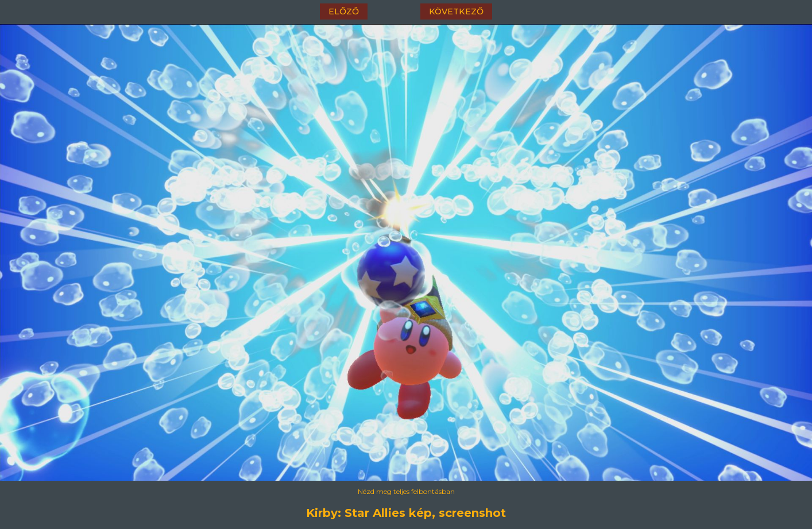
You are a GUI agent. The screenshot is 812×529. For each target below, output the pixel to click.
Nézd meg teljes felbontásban (406, 491)
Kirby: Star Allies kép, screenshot (406, 513)
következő (456, 11)
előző (344, 11)
